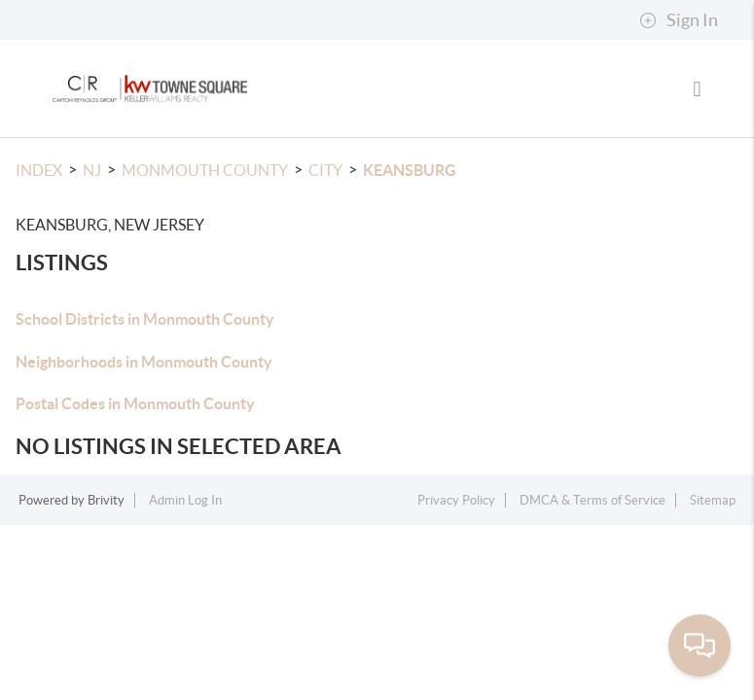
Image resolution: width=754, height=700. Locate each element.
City (325, 170)
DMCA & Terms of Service (592, 500)
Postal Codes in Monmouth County (135, 403)
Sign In (679, 20)
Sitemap (713, 500)
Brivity (106, 500)
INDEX (39, 170)
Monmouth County (205, 170)
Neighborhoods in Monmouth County (144, 362)
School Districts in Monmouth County (145, 319)
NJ (92, 170)
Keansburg (410, 170)
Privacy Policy (456, 500)
